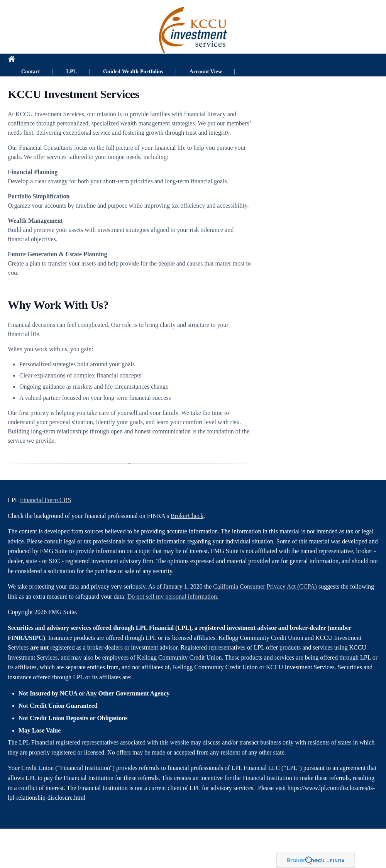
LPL (91, 61)
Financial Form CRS (46, 500)
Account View (225, 61)
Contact (50, 61)
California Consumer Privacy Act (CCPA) (265, 586)
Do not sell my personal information (172, 596)
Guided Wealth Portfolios (152, 61)
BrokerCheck (187, 516)
